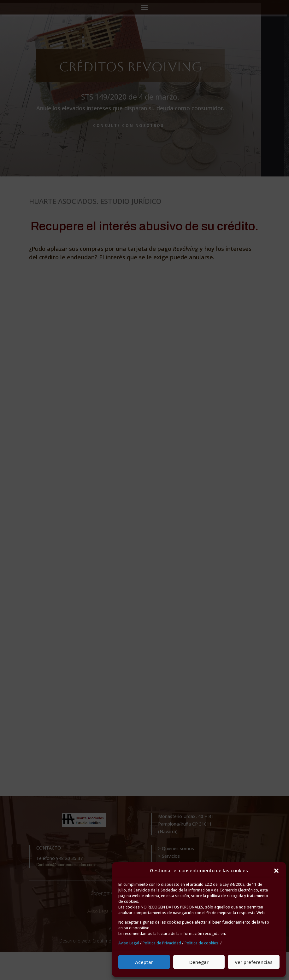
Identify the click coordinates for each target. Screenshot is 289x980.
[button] (276, 871)
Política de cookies (201, 943)
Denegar (199, 962)
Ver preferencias (254, 962)
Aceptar (144, 962)
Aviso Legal (129, 943)
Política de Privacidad (162, 943)
